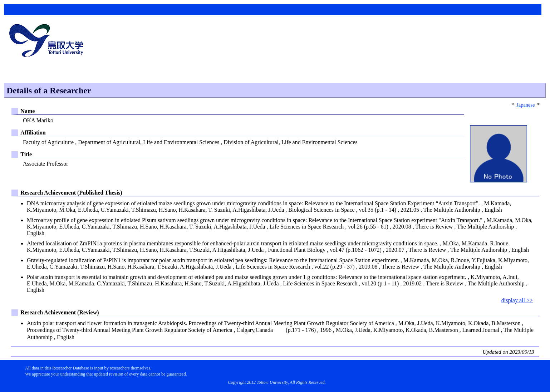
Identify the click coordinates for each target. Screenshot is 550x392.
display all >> (517, 300)
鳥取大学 (48, 41)
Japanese (526, 105)
